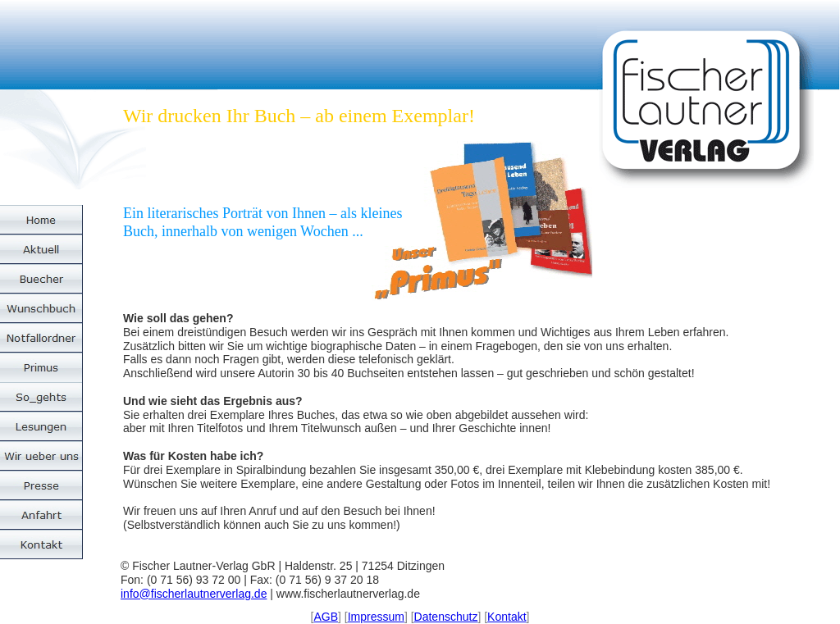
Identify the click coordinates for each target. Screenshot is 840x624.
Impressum (376, 617)
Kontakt (507, 617)
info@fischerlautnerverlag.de (194, 594)
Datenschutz (446, 617)
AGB (326, 617)
